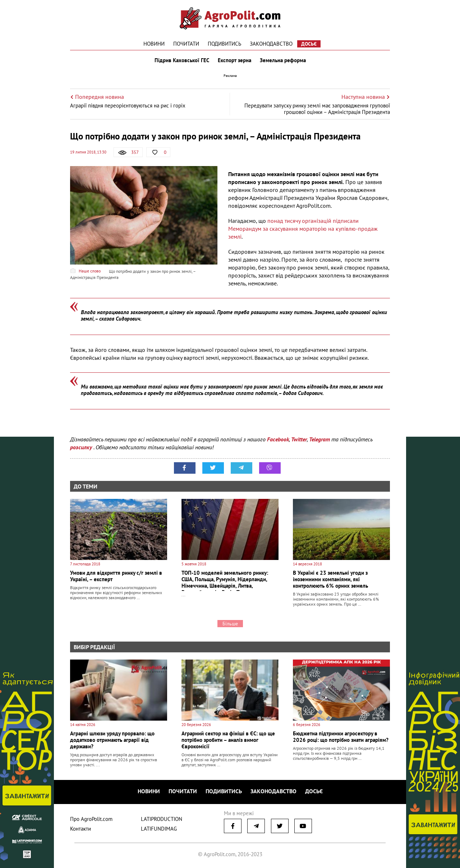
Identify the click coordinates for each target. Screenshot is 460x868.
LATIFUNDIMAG (159, 829)
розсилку (82, 447)
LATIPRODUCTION (162, 819)
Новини (154, 44)
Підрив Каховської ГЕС (182, 60)
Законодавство (271, 44)
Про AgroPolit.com (91, 819)
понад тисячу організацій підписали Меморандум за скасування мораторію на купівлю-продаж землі (303, 229)
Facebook (278, 439)
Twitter (299, 439)
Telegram (319, 439)
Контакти (80, 829)
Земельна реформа (283, 60)
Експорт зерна (234, 60)
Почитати (186, 44)
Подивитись (224, 44)
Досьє (309, 44)
